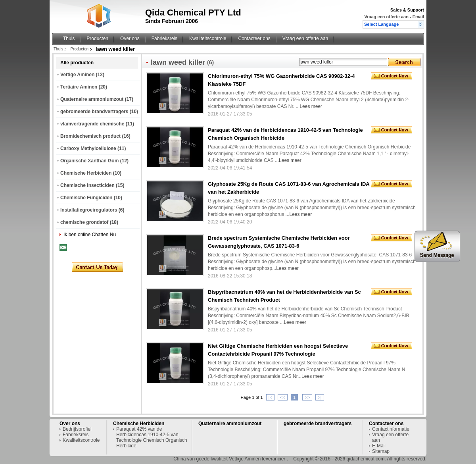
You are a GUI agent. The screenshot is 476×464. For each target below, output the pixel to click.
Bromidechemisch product (90, 136)
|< (270, 397)
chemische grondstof (84, 222)
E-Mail (379, 446)
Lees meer (311, 106)
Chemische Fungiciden (86, 198)
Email (418, 17)
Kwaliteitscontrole (208, 39)
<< (283, 397)
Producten (97, 39)
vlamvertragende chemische (92, 124)
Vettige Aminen (77, 75)
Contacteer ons (254, 39)
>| (320, 397)
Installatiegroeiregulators (89, 210)
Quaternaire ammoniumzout (92, 99)
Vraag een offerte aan (387, 17)
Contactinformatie (391, 429)
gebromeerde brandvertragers (94, 112)
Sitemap (381, 451)
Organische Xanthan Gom (89, 161)
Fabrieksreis (164, 39)
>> (307, 397)
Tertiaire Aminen (79, 87)
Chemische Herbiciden (86, 173)
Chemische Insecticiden (87, 185)
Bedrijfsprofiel (77, 429)
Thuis (69, 39)
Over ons (130, 39)
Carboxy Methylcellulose (88, 148)
